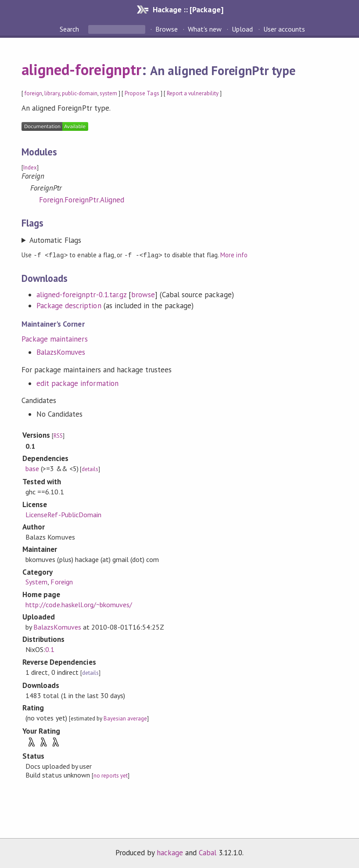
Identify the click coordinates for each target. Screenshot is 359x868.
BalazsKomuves (61, 352)
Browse (167, 29)
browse (143, 294)
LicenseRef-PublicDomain (63, 514)
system (108, 93)
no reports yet (111, 775)
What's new (205, 29)
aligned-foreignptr (81, 69)
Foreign (61, 581)
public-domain (80, 93)
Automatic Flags (55, 240)
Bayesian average (125, 718)
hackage (170, 852)
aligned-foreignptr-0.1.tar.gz (81, 294)
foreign (33, 93)
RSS (58, 435)
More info (234, 255)
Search (70, 29)
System (36, 581)
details (90, 469)
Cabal (208, 852)
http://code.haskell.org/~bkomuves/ (79, 604)
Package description (69, 305)
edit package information (77, 383)
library (52, 93)
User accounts (284, 29)
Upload (242, 29)
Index (30, 167)
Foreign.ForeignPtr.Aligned (82, 200)
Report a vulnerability (193, 93)
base (32, 468)
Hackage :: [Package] (188, 9)
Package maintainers (54, 339)
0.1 (50, 649)
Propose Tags (142, 93)
